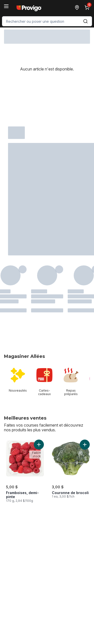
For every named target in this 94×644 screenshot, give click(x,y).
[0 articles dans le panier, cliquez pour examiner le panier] (88, 7)
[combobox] (47, 21)
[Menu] (6, 6)
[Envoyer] (85, 21)
